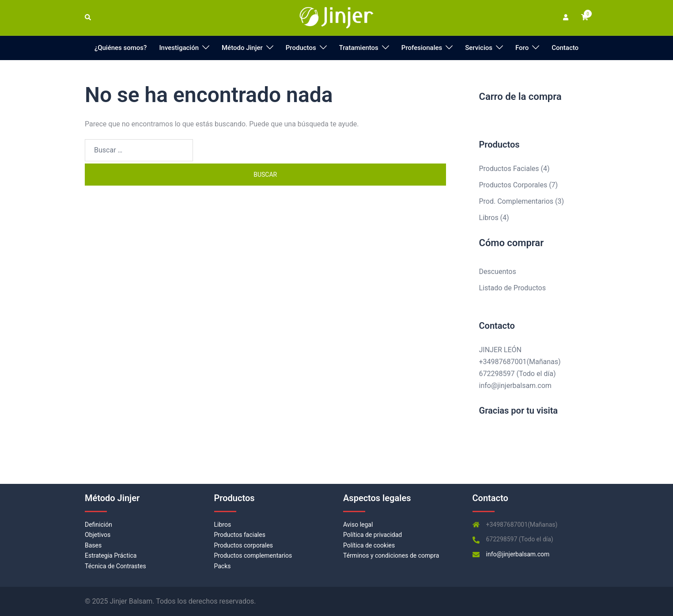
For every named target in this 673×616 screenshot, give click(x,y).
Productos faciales (240, 535)
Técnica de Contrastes (115, 566)
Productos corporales (244, 545)
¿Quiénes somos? (121, 48)
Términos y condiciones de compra (391, 555)
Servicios (479, 48)
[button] (88, 18)
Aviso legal (358, 525)
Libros (223, 525)
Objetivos (98, 535)
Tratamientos (359, 48)
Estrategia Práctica (111, 555)
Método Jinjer (242, 48)
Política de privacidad (372, 535)
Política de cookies (369, 545)
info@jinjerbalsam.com (515, 386)
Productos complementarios (253, 555)
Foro (522, 48)
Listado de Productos (512, 288)
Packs (223, 566)
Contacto (565, 48)
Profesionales (422, 48)
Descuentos (498, 272)
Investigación (179, 48)
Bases (93, 545)
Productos (301, 48)
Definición (98, 525)
